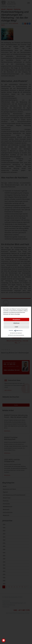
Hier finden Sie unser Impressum (16, 333)
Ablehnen (16, 323)
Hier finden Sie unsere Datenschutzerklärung (16, 335)
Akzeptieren (16, 319)
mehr (16, 327)
